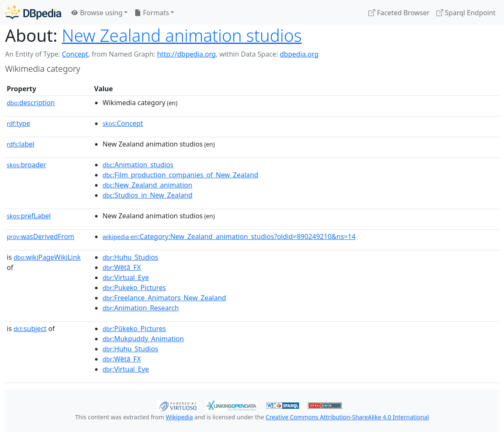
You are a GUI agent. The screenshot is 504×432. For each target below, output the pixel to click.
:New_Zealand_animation (147, 185)
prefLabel (29, 216)
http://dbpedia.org (187, 54)
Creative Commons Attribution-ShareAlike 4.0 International (347, 417)
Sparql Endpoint (466, 13)
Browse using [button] (97, 13)
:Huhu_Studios (131, 257)
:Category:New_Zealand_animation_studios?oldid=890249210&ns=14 (229, 236)
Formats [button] (152, 13)
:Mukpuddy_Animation (143, 339)
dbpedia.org (299, 54)
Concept (75, 54)
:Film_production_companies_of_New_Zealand (180, 175)
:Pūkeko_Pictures (134, 329)
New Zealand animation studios (182, 35)
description (31, 103)
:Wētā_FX (122, 267)
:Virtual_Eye (126, 277)
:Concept (123, 123)
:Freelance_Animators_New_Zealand (164, 298)
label (21, 144)
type (19, 123)
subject (30, 329)
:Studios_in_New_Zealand (148, 195)
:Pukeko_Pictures (134, 288)
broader (26, 165)
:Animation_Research (141, 308)
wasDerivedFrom (41, 236)
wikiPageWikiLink (47, 257)
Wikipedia (179, 417)
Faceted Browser (399, 13)
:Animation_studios (138, 165)
